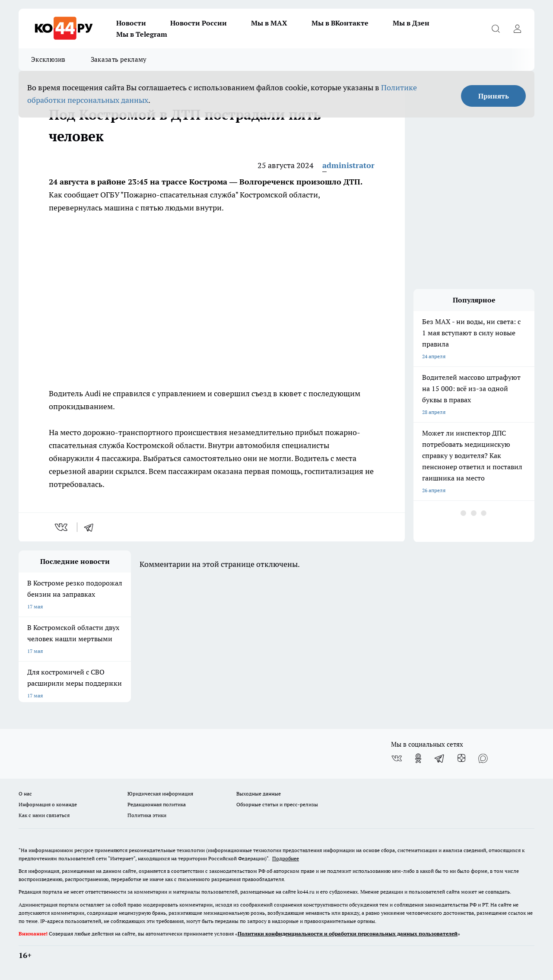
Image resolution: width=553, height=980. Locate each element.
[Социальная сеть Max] (483, 758)
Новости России (199, 23)
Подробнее (286, 858)
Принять (494, 96)
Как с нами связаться (44, 815)
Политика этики (147, 815)
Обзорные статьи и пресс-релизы (277, 804)
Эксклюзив (48, 59)
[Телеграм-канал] (440, 758)
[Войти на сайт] (517, 29)
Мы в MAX (269, 23)
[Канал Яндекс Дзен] (461, 758)
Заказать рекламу (119, 59)
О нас (25, 794)
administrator (348, 165)
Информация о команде (48, 804)
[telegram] (92, 527)
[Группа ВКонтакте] (397, 758)
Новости (131, 23)
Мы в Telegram (142, 34)
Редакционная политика (157, 804)
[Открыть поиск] (496, 29)
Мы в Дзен (411, 23)
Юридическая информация (160, 794)
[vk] (62, 527)
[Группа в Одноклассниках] (418, 758)
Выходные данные (259, 794)
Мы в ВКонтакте (340, 23)
